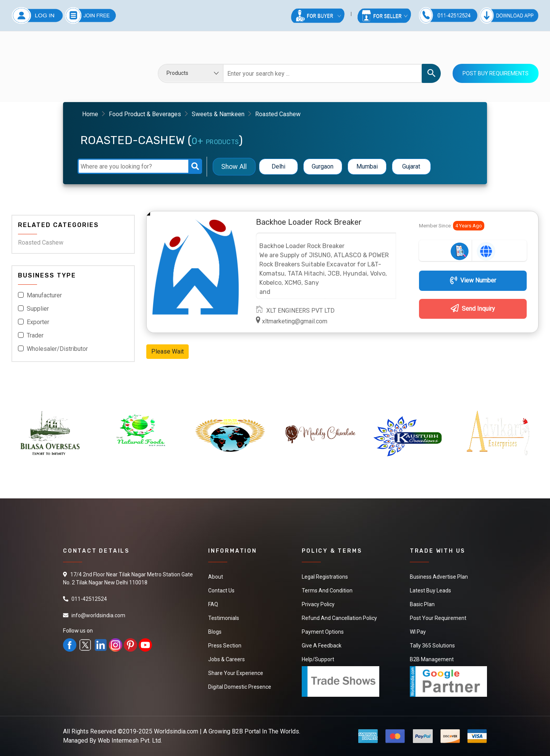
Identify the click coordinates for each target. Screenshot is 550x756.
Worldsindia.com (176, 731)
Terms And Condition (327, 591)
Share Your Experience (236, 673)
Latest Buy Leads (430, 591)
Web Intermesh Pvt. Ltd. (130, 741)
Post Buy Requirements (496, 73)
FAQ (213, 604)
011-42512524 (89, 599)
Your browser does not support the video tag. (69, 68)
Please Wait (167, 351)
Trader (35, 335)
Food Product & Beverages (145, 114)
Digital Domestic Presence (240, 687)
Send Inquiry (473, 309)
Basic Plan (422, 604)
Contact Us (221, 591)
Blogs (215, 632)
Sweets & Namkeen (218, 114)
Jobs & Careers (226, 659)
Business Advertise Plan (439, 577)
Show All (234, 166)
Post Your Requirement (438, 618)
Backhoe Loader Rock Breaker (309, 222)
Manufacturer (44, 295)
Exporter (38, 322)
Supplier (38, 309)
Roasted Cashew (41, 243)
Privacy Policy (318, 604)
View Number (473, 280)
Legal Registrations (325, 577)
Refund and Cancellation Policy (339, 618)
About (216, 577)
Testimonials (224, 618)
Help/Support (318, 659)
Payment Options (323, 632)
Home (90, 114)
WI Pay (418, 632)
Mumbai (367, 166)
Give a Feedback (322, 646)
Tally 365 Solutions (432, 646)
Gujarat (411, 166)
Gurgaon (323, 166)
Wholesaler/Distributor (57, 349)
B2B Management (432, 659)
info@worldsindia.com (98, 615)
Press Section (225, 646)
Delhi (278, 166)
